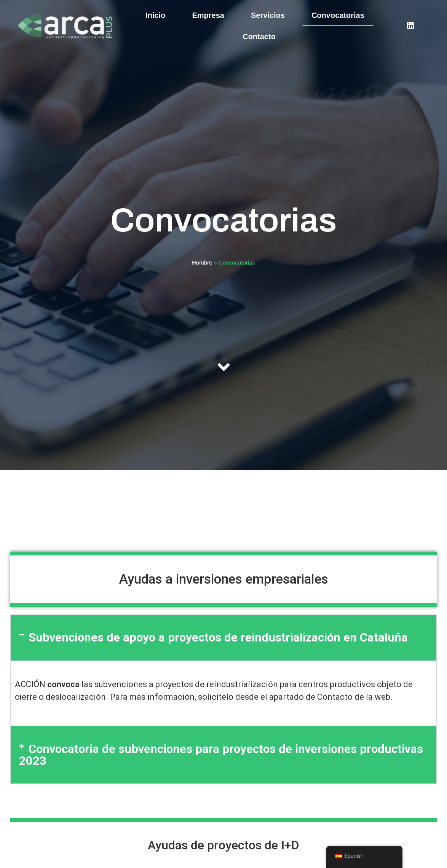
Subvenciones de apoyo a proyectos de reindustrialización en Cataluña (218, 637)
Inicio (155, 15)
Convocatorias (338, 15)
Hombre (202, 262)
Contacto (259, 37)
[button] (223, 638)
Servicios (268, 15)
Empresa (208, 15)
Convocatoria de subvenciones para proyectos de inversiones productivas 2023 (221, 755)
